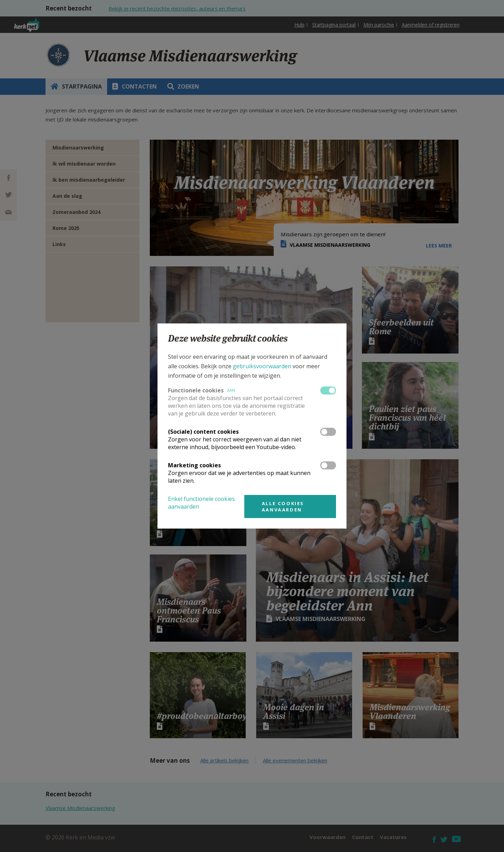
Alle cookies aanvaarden (283, 507)
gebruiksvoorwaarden (262, 366)
